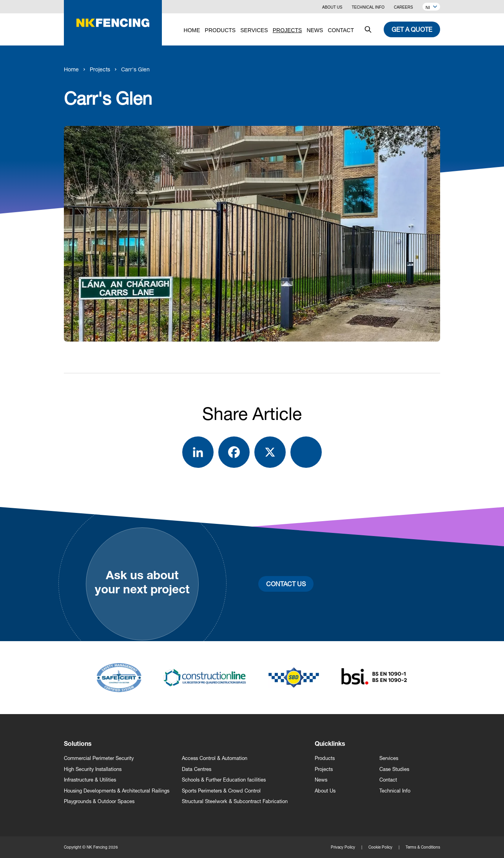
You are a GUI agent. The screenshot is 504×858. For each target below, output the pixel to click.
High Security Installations (93, 769)
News (321, 780)
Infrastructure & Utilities (90, 780)
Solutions (78, 745)
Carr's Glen (135, 69)
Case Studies (394, 769)
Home (71, 69)
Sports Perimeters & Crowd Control (221, 791)
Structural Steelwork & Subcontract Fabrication (235, 801)
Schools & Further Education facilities (224, 780)
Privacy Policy (343, 847)
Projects (100, 69)
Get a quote (412, 29)
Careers (403, 7)
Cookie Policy (380, 847)
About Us (332, 7)
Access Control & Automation (215, 758)
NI (431, 7)
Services (389, 758)
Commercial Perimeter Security (99, 758)
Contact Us (286, 584)
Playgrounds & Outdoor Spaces (99, 801)
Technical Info (368, 7)
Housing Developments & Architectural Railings (117, 791)
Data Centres (197, 769)
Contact (388, 780)
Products (325, 758)
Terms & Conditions (423, 847)
